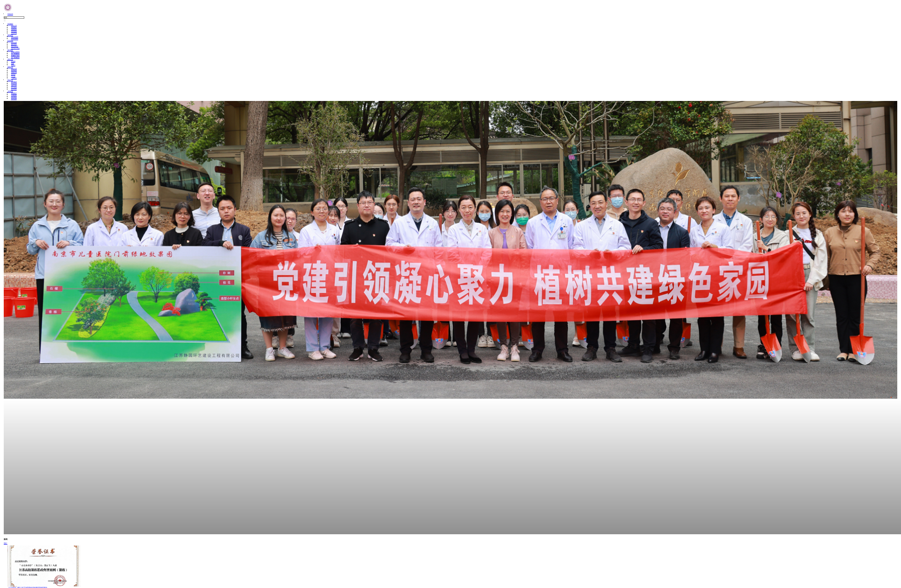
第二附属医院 (15, 54)
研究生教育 (15, 39)
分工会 (13, 76)
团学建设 (14, 82)
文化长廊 (14, 33)
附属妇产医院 (15, 56)
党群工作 (10, 67)
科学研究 (10, 41)
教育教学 (10, 35)
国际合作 (10, 59)
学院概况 (10, 24)
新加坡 (13, 61)
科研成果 (14, 43)
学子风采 (14, 87)
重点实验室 (15, 46)
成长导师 (14, 86)
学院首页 (10, 14)
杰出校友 (14, 97)
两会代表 (14, 69)
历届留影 (14, 95)
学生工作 (10, 80)
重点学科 (14, 44)
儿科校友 (10, 91)
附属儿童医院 (15, 52)
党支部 (13, 74)
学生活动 (14, 84)
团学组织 (14, 89)
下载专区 (14, 78)
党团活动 (14, 72)
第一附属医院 (15, 57)
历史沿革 (14, 26)
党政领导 (14, 29)
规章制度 (14, 71)
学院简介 (14, 28)
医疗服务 (10, 50)
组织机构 (14, 31)
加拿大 (13, 65)
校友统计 (14, 93)
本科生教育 (15, 37)
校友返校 (14, 99)
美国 (13, 63)
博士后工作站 (15, 48)
